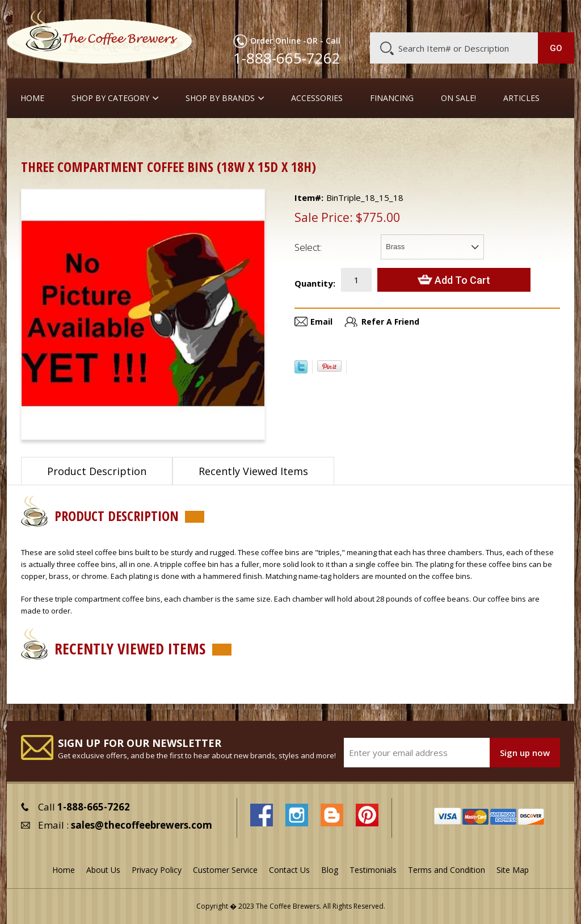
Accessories (317, 98)
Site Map (513, 870)
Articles (521, 98)
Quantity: (315, 283)
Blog (484, 15)
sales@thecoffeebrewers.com (142, 825)
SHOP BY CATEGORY (110, 98)
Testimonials (373, 870)
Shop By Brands (220, 98)
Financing (392, 98)
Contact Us (289, 870)
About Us (373, 15)
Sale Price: (324, 217)
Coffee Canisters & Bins (103, 136)
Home (32, 98)
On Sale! (458, 98)
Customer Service (433, 15)
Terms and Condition (447, 870)
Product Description (97, 471)
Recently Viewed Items (253, 471)
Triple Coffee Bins (195, 136)
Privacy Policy (157, 870)
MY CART (555, 14)
